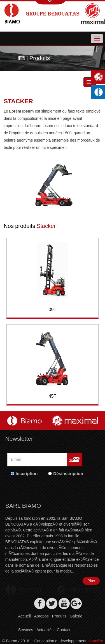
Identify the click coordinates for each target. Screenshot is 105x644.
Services (26, 630)
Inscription (27, 474)
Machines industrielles (99, 92)
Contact (64, 630)
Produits (59, 616)
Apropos (41, 616)
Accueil (25, 616)
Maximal (99, 77)
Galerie (76, 616)
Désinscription (68, 474)
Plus (91, 581)
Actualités (45, 630)
